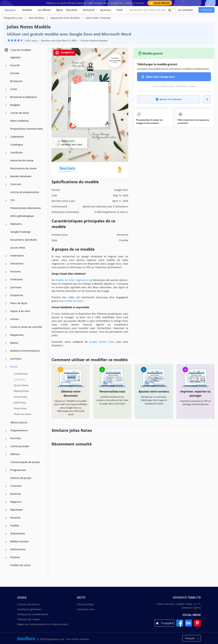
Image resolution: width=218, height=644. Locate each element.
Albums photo (19, 422)
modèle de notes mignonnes (72, 280)
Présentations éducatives (26, 208)
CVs (12, 200)
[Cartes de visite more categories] (6, 113)
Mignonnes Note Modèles (66, 18)
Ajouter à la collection (169, 99)
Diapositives (18, 533)
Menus (14, 343)
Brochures (16, 81)
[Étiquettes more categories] (6, 296)
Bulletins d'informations (25, 351)
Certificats (17, 152)
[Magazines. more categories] (6, 335)
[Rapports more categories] (6, 502)
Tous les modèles (18, 50)
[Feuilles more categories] (6, 526)
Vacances (105, 10)
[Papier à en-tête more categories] (6, 311)
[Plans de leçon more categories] (6, 304)
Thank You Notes (23, 414)
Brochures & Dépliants (24, 97)
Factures (15, 271)
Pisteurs (15, 557)
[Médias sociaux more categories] (6, 542)
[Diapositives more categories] (6, 534)
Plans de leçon (19, 303)
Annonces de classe (22, 160)
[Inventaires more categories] (6, 256)
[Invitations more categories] (6, 264)
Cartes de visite (20, 113)
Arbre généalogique (22, 216)
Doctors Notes (21, 385)
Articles (15, 73)
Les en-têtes (18, 248)
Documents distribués (24, 240)
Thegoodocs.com (13, 18)
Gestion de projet (21, 478)
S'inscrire (206, 10)
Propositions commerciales (27, 129)
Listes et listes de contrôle (26, 327)
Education (72, 10)
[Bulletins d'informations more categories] (6, 351)
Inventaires (17, 256)
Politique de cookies (29, 619)
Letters (15, 319)
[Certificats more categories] (6, 153)
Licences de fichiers (28, 604)
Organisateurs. (19, 430)
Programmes (18, 470)
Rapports (16, 502)
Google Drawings (20, 232)
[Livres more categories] (6, 89)
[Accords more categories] (6, 66)
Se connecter (186, 10)
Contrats (16, 184)
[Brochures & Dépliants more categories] (6, 97)
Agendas (15, 57)
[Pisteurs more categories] (6, 558)
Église (60, 10)
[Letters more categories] (6, 319)
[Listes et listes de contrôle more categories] (6, 327)
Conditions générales (29, 609)
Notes (14, 367)
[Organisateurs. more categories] (6, 431)
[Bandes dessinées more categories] (6, 177)
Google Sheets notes (102, 342)
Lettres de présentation (25, 192)
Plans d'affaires (19, 121)
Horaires (15, 518)
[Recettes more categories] (6, 494)
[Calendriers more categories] (6, 137)
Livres (14, 89)
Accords (15, 65)
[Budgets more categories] (6, 105)
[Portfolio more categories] (6, 439)
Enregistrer (64, 53)
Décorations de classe (23, 168)
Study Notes (20, 408)
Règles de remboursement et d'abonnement (43, 624)
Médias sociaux (20, 541)
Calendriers (17, 137)
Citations (16, 486)
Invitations (17, 263)
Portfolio (16, 438)
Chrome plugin (85, 604)
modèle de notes (74, 301)
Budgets (15, 105)
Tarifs (119, 10)
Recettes (16, 494)
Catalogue (17, 145)
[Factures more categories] (6, 272)
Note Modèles (37, 18)
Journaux (16, 287)
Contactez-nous (86, 609)
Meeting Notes (21, 391)
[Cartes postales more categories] (6, 447)
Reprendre (17, 510)
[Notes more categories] (6, 367)
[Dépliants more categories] (6, 224)
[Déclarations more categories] (6, 550)
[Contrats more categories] (6, 185)
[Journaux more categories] (6, 288)
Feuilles (15, 525)
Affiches (15, 454)
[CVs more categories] (6, 200)
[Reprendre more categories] (6, 510)
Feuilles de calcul (20, 565)
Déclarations (18, 549)
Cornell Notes (21, 374)
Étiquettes (17, 295)
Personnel (89, 10)
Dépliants (16, 224)
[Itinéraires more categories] (6, 280)
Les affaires (44, 10)
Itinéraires (17, 279)
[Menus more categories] (6, 343)
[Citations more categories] (6, 486)
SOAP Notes (20, 402)
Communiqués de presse (25, 462)
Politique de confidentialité (33, 614)
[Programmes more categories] (6, 470)
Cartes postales (20, 446)
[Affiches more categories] (6, 455)
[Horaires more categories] (6, 518)
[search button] (170, 10)
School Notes (21, 397)
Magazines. (17, 335)
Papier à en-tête (20, 311)
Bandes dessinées (21, 176)
